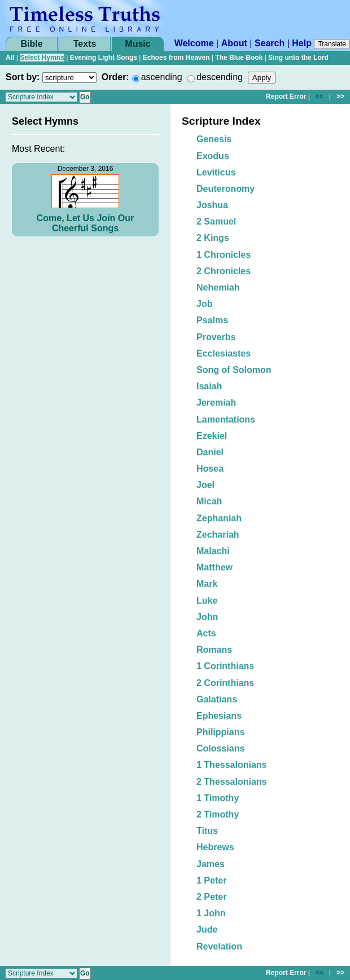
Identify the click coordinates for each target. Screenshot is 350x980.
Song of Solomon (234, 370)
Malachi (213, 551)
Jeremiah (216, 403)
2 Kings (213, 238)
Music (137, 44)
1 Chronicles (224, 255)
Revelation (219, 946)
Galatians (217, 699)
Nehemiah (218, 287)
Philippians (220, 732)
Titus (207, 831)
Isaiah (209, 386)
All (10, 58)
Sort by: (23, 77)
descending (220, 77)
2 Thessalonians (232, 782)
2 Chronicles (224, 271)
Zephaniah (219, 518)
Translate (332, 44)
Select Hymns (42, 58)
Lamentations (226, 419)
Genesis (214, 139)
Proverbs (216, 337)
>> (340, 96)
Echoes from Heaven (176, 58)
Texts (85, 44)
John (207, 617)
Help (302, 43)
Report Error (286, 96)
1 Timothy (218, 798)
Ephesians (219, 716)
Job (204, 304)
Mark (207, 584)
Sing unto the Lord (298, 58)
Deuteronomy (226, 189)
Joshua (212, 205)
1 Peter (211, 880)
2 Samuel (216, 221)
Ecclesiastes (224, 353)
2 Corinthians (225, 683)
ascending (162, 77)
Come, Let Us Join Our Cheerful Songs (85, 223)
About (234, 43)
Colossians (220, 748)
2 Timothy (218, 814)
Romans (214, 650)
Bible (31, 44)
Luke (207, 601)
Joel (205, 485)
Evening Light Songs (104, 58)
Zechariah (218, 535)
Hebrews (215, 847)
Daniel (210, 452)
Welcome (194, 43)
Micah (209, 501)
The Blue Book (239, 58)
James (211, 864)
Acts (206, 633)
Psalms (212, 320)
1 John (211, 913)
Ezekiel (212, 436)
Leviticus (216, 172)
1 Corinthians (225, 666)
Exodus (213, 156)
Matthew (215, 567)
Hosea (210, 469)
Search (270, 43)
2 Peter (211, 897)
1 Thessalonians (232, 765)
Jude (207, 930)
